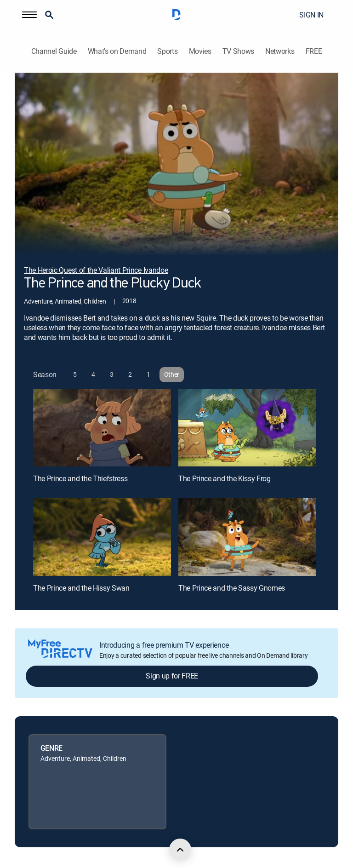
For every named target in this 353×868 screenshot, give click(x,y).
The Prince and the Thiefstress (80, 478)
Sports (167, 51)
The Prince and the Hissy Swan (81, 588)
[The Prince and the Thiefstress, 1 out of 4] (102, 428)
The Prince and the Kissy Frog (225, 478)
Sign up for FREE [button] (172, 676)
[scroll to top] (180, 850)
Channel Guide (54, 51)
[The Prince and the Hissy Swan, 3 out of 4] (102, 537)
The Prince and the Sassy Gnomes (232, 588)
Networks (280, 51)
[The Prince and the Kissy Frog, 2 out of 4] (247, 428)
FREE (314, 51)
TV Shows (238, 51)
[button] (29, 15)
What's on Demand (117, 51)
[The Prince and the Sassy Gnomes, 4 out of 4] (247, 537)
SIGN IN (311, 15)
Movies (200, 51)
